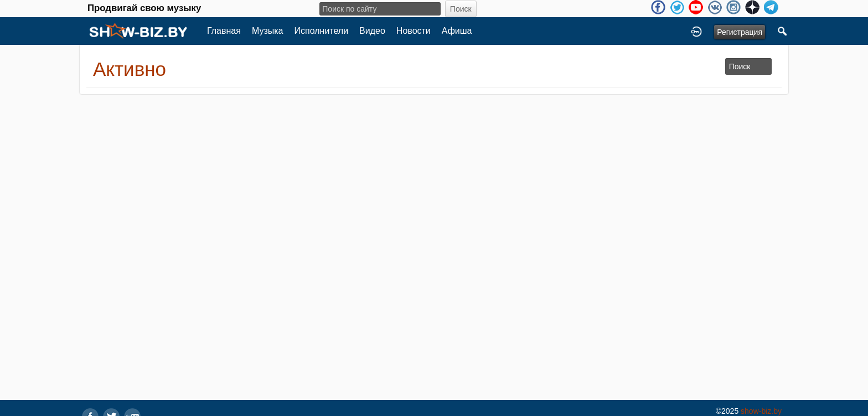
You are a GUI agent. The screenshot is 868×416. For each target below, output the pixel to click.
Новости (414, 31)
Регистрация (740, 32)
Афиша (457, 31)
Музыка (268, 31)
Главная (224, 31)
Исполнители (322, 31)
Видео (372, 31)
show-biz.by (761, 411)
